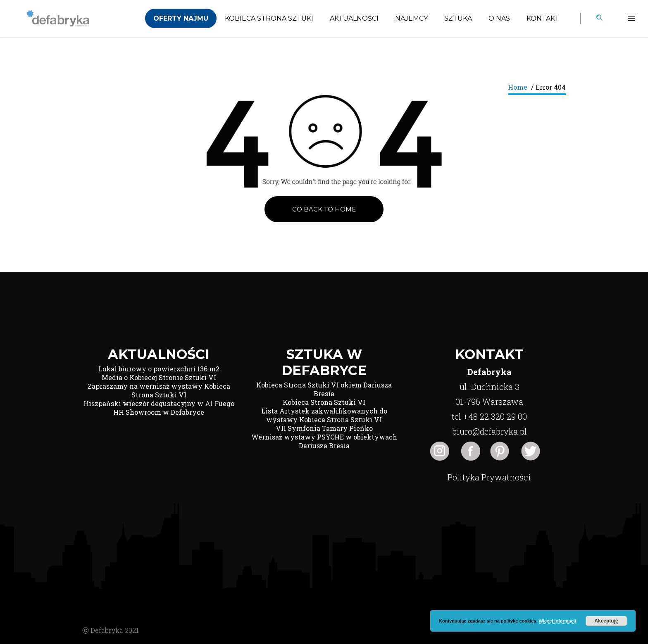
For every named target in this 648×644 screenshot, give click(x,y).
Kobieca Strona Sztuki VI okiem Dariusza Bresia (324, 389)
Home (518, 87)
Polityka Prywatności (489, 477)
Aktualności (354, 18)
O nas (499, 18)
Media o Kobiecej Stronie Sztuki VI (159, 377)
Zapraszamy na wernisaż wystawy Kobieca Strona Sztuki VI (159, 390)
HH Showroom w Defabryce (159, 412)
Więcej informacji (557, 621)
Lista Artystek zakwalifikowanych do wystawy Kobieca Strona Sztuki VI (324, 415)
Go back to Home (324, 209)
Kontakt (543, 18)
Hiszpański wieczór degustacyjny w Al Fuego (159, 403)
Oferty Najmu (181, 18)
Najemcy (411, 18)
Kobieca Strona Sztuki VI (324, 402)
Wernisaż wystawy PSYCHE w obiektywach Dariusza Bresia (324, 441)
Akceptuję (606, 621)
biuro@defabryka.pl (490, 431)
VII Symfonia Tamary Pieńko (324, 428)
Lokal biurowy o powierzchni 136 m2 (159, 369)
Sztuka (458, 18)
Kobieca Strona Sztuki (269, 18)
